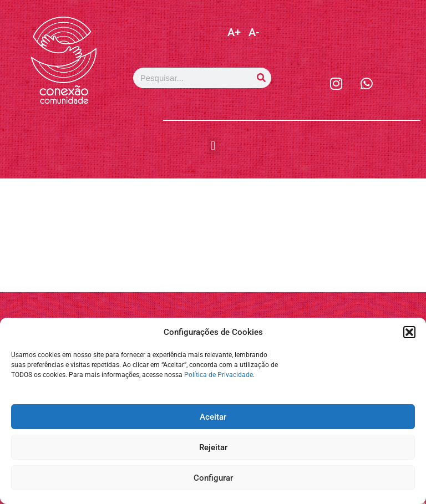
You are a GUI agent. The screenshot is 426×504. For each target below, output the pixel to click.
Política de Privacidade (219, 375)
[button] (409, 332)
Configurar (213, 478)
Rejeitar (213, 447)
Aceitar (213, 417)
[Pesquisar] (261, 78)
